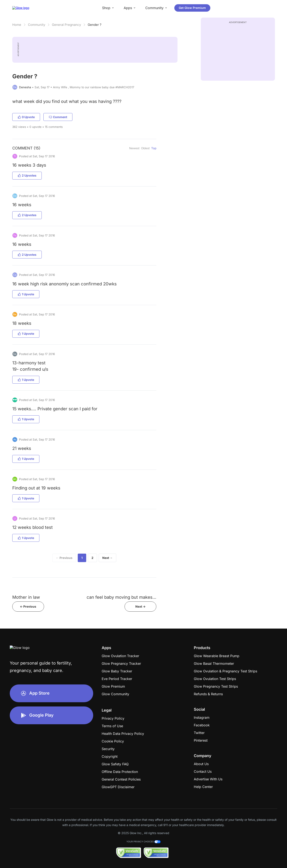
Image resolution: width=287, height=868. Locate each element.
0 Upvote (26, 117)
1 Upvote (26, 294)
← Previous (64, 558)
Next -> (140, 606)
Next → (107, 558)
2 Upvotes (27, 175)
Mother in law (26, 597)
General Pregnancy (66, 25)
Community (37, 25)
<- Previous (28, 606)
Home (17, 25)
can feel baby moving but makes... (121, 597)
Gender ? (95, 25)
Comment (58, 117)
